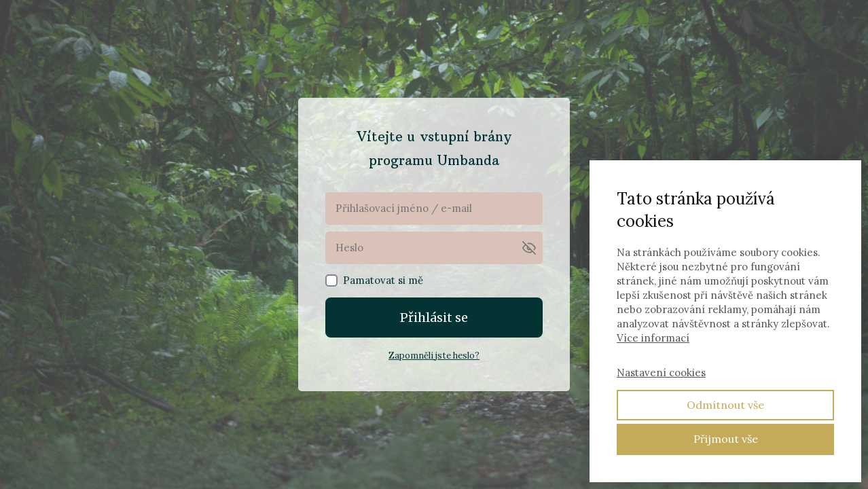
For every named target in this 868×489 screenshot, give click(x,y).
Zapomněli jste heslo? (434, 356)
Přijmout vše (726, 439)
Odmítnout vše (725, 405)
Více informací (653, 338)
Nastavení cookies (661, 373)
